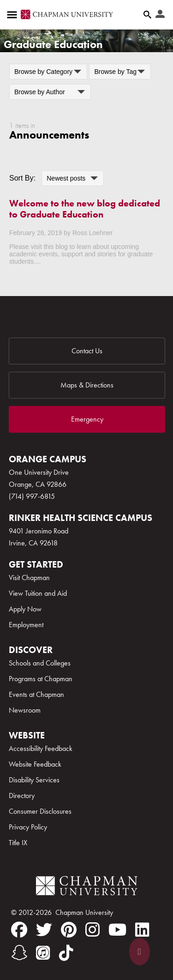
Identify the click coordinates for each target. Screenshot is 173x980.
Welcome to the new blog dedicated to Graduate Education (85, 209)
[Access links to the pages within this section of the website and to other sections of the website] (14, 15)
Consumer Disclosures (40, 811)
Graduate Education (53, 44)
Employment (26, 625)
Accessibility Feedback (41, 748)
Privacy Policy (28, 827)
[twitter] (44, 930)
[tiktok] (66, 953)
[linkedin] (142, 930)
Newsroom (25, 710)
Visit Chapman (29, 578)
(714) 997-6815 (32, 496)
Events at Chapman (36, 694)
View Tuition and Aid (38, 593)
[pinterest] (69, 930)
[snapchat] (19, 953)
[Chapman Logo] (87, 887)
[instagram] (92, 930)
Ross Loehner (92, 233)
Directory (22, 795)
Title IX (18, 843)
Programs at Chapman (41, 679)
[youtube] (117, 930)
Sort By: (22, 178)
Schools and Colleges (40, 663)
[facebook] (19, 930)
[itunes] (43, 953)
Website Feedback (35, 764)
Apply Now (25, 609)
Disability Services (34, 780)
